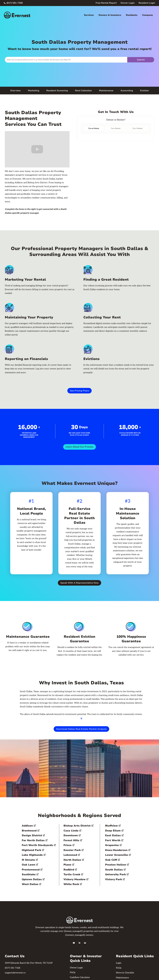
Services (89, 15)
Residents (132, 15)
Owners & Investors (110, 15)
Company (147, 15)
